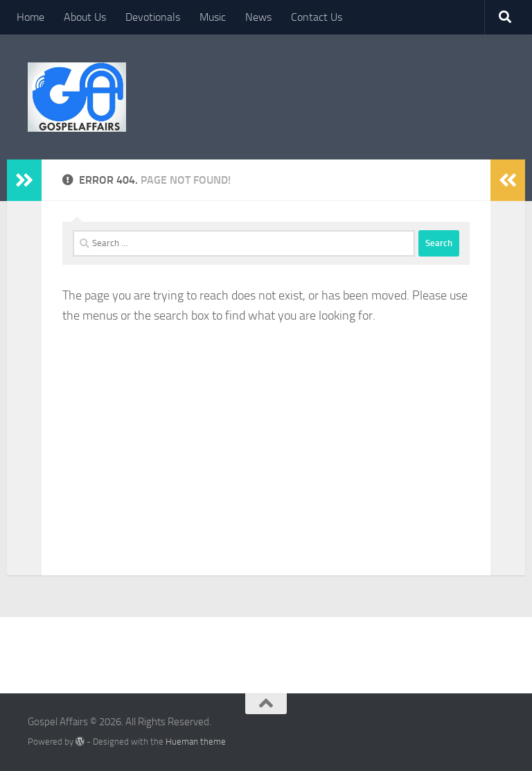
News (258, 17)
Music (213, 17)
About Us (85, 17)
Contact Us (317, 17)
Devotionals (153, 17)
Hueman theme (196, 742)
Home (30, 17)
